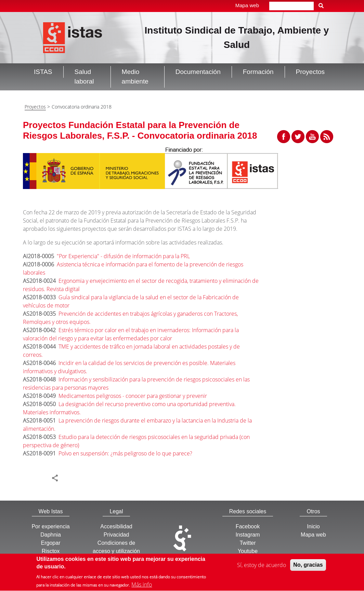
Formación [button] (258, 72)
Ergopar (51, 543)
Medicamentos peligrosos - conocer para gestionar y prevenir (133, 396)
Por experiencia (50, 526)
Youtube (248, 551)
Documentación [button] (198, 72)
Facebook (248, 526)
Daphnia (51, 535)
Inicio (313, 526)
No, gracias (308, 567)
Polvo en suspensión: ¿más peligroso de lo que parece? (125, 453)
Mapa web (247, 5)
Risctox (51, 551)
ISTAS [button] (43, 72)
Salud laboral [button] (84, 77)
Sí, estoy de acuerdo (262, 567)
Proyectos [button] (310, 72)
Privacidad (116, 535)
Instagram (248, 535)
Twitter (248, 543)
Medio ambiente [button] (135, 77)
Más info (142, 587)
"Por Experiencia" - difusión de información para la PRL (123, 256)
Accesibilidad (116, 526)
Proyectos (35, 107)
